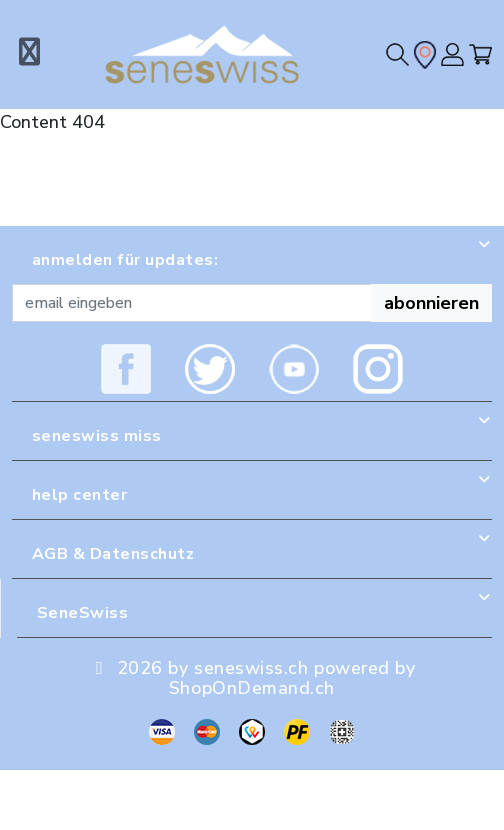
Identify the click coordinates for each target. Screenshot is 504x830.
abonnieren (431, 303)
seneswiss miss (97, 436)
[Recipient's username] (192, 303)
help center (79, 495)
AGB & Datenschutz (113, 554)
